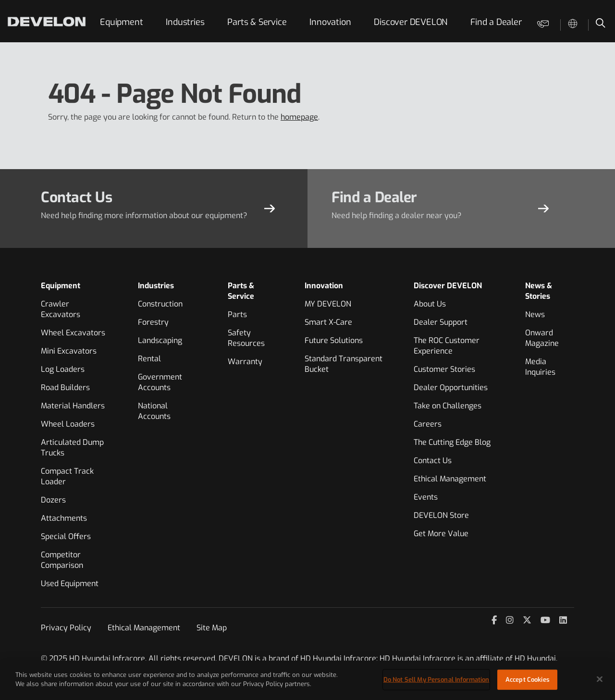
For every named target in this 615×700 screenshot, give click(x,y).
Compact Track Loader (67, 476)
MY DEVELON (328, 304)
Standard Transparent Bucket (344, 364)
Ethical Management (450, 479)
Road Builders (65, 387)
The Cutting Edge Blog (452, 442)
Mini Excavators (69, 351)
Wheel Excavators (73, 333)
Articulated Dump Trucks (72, 448)
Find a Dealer (496, 22)
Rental (149, 359)
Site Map (212, 628)
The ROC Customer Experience (447, 346)
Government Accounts (160, 382)
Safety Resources (246, 338)
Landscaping (160, 340)
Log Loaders (63, 369)
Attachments (64, 518)
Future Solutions (334, 340)
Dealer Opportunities (451, 387)
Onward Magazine (542, 338)
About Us (430, 304)
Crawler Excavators (61, 309)
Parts (237, 314)
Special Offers (66, 536)
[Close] (600, 679)
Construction (160, 304)
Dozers (53, 500)
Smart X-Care (328, 322)
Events (426, 497)
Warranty (245, 362)
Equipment (121, 22)
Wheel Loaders (68, 424)
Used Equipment (70, 583)
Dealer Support (441, 322)
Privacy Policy (66, 628)
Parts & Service (257, 22)
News (535, 314)
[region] (307, 680)
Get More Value (441, 534)
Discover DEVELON (411, 22)
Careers (428, 424)
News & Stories (539, 291)
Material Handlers (73, 406)
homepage (299, 117)
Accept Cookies (528, 680)
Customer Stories (444, 369)
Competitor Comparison (62, 560)
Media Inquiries (540, 367)
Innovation (330, 22)
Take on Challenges (448, 406)
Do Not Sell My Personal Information (437, 680)
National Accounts (154, 411)
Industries (185, 22)
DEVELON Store (441, 515)
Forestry (153, 322)
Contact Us (433, 461)
